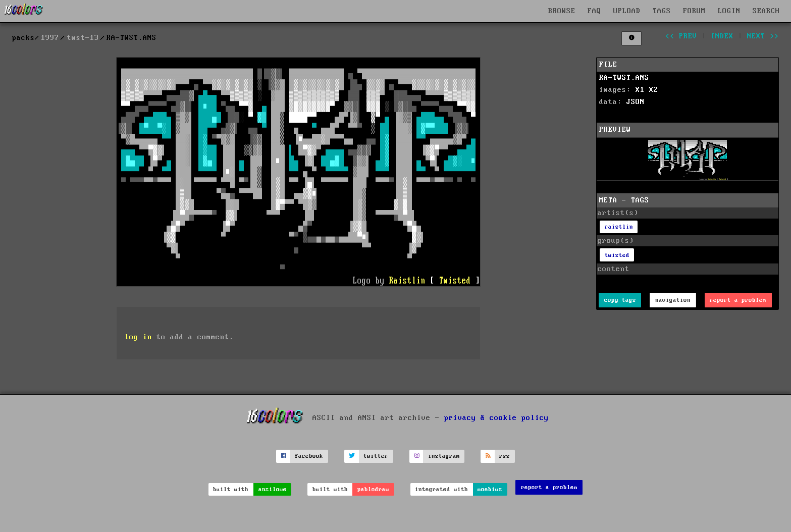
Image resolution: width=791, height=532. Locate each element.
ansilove (273, 489)
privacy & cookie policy (496, 417)
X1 (640, 90)
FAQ (594, 11)
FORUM (694, 11)
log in (138, 337)
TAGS (662, 11)
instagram (444, 456)
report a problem (738, 300)
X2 (654, 90)
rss (505, 456)
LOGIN (729, 11)
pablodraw (373, 489)
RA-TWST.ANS (624, 78)
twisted (617, 255)
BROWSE (562, 11)
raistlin (619, 227)
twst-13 (83, 38)
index (722, 36)
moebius (490, 489)
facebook (309, 456)
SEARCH (766, 11)
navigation (673, 300)
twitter (376, 456)
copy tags (620, 300)
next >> (763, 36)
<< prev (681, 36)
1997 (50, 38)
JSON (636, 102)
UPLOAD (627, 11)
